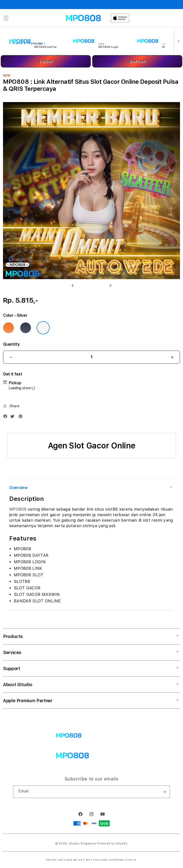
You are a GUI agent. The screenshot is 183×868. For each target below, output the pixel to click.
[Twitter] (14, 417)
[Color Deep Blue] (26, 328)
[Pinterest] (22, 417)
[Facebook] (7, 417)
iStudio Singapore (82, 844)
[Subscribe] (164, 792)
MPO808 (18, 509)
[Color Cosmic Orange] (9, 328)
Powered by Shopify (112, 844)
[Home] (83, 18)
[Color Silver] (43, 328)
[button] (6, 18)
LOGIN (46, 61)
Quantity (11, 344)
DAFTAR (137, 61)
